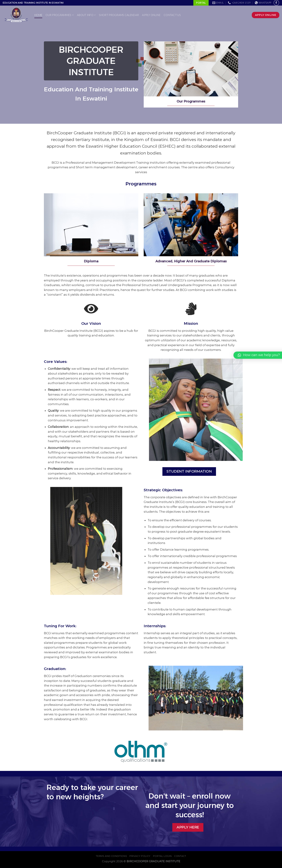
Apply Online (151, 15)
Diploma (91, 261)
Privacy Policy (140, 856)
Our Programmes (60, 15)
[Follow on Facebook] (276, 3)
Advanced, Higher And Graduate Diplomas (191, 261)
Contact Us (172, 15)
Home (38, 15)
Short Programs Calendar (119, 15)
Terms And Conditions (111, 856)
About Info (86, 15)
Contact (180, 856)
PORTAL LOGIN (162, 856)
